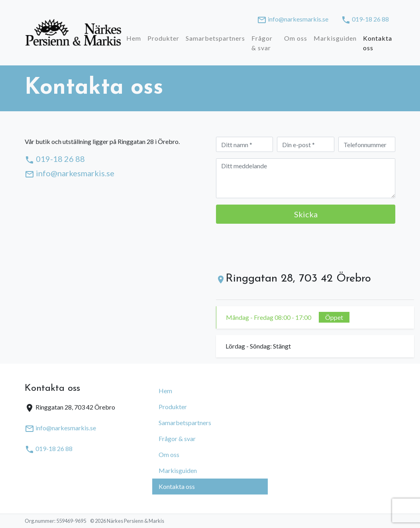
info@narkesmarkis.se (293, 20)
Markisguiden (335, 38)
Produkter (163, 38)
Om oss (296, 38)
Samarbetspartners (215, 38)
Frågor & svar (262, 43)
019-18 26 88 (365, 20)
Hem (134, 38)
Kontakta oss (378, 43)
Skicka (306, 214)
